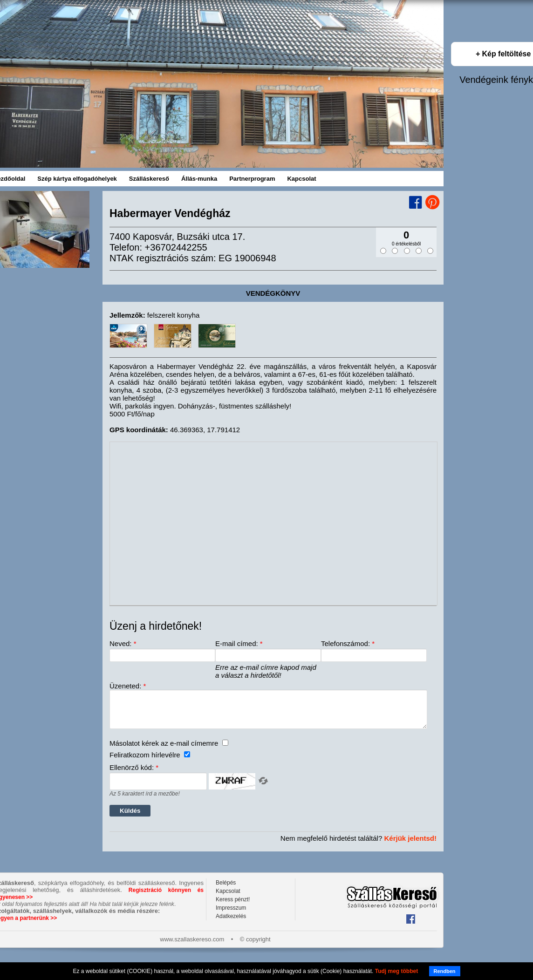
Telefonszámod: (348, 643)
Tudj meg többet (396, 971)
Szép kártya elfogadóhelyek (77, 179)
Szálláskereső (149, 179)
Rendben (445, 971)
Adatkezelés (231, 923)
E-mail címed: (239, 643)
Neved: (123, 643)
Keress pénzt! (233, 906)
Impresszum (231, 915)
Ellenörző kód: (134, 774)
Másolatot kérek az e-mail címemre (169, 750)
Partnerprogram (252, 179)
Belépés (226, 890)
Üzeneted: (128, 686)
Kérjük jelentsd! (410, 845)
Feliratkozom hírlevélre (150, 762)
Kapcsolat (301, 179)
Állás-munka (199, 179)
